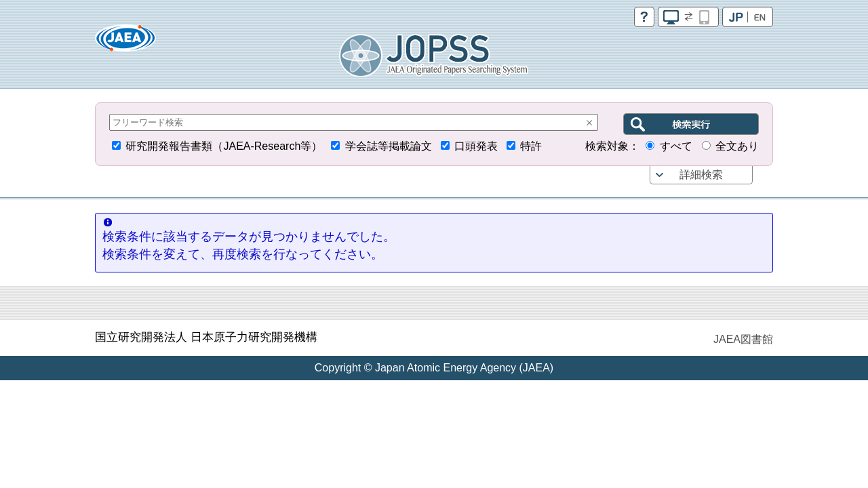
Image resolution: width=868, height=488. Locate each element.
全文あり (737, 146)
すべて (676, 146)
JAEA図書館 (743, 339)
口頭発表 (476, 146)
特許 (531, 146)
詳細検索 (701, 175)
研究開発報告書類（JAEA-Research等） (224, 146)
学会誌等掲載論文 (389, 146)
